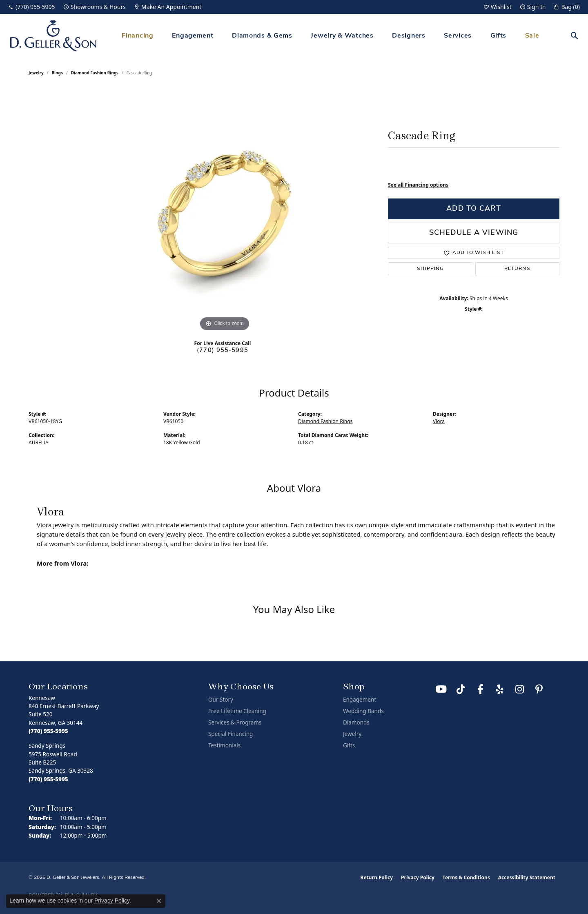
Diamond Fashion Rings (95, 73)
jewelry (36, 73)
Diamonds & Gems (262, 36)
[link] (32, 7)
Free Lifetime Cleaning (237, 711)
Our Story (221, 700)
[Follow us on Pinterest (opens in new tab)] (539, 689)
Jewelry (352, 734)
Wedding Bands (363, 711)
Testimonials (224, 745)
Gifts (499, 36)
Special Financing (231, 734)
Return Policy (377, 877)
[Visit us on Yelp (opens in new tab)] (500, 689)
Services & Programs (235, 722)
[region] (225, 211)
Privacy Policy (418, 877)
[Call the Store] (48, 731)
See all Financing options (418, 185)
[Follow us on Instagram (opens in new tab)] (519, 689)
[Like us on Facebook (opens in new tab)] (480, 689)
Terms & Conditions (466, 877)
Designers (409, 36)
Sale (532, 36)
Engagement (193, 36)
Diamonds (356, 722)
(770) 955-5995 (223, 351)
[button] (498, 7)
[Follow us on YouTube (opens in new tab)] (441, 689)
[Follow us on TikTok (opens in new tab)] (461, 689)
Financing (137, 36)
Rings (57, 73)
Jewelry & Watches (342, 36)
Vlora (439, 421)
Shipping (430, 269)
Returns (517, 269)
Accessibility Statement (527, 877)
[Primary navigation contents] (331, 36)
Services (458, 36)
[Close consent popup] (159, 901)
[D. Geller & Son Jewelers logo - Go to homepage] (53, 36)
